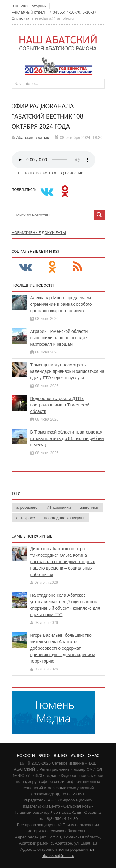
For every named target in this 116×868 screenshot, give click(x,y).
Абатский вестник (33, 137)
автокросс (26, 518)
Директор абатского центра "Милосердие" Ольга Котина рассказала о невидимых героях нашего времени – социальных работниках (63, 562)
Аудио (77, 755)
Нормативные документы (39, 233)
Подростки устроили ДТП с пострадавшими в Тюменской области (60, 405)
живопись (89, 507)
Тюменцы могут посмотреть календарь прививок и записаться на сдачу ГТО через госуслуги (67, 371)
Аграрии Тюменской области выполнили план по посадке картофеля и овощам (59, 338)
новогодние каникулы (64, 518)
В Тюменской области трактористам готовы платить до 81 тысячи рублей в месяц (67, 438)
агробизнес (27, 507)
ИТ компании (59, 507)
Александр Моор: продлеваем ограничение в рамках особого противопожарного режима (61, 304)
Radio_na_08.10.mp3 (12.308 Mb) (54, 173)
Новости (26, 755)
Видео (60, 755)
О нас (93, 755)
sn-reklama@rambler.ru (53, 18)
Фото (44, 755)
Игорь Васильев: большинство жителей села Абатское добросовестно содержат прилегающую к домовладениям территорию (63, 648)
